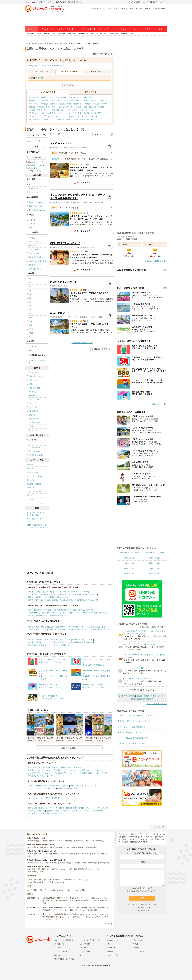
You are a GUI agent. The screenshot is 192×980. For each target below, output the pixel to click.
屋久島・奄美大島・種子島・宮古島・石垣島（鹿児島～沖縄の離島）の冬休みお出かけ (64, 600)
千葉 (60, 34)
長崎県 (146, 696)
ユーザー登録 (32, 890)
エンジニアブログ (113, 955)
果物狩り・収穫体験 (99, 100)
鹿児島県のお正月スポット (39, 645)
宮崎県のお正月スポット (82, 642)
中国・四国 (114, 34)
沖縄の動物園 (43, 841)
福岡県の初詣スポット (37, 627)
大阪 (97, 34)
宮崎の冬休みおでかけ (98, 613)
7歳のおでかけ (155, 568)
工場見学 (87, 104)
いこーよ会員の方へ (142, 911)
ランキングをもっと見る (157, 704)
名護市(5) (39, 78)
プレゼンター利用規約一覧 (90, 940)
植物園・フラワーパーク (39, 100)
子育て (147, 29)
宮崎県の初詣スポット (57, 630)
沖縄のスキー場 (47, 869)
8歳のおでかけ (130, 573)
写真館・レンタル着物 (52, 119)
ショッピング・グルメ (35, 476)
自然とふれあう (34, 788)
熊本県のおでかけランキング (92, 770)
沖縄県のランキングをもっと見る (142, 690)
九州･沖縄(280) (46, 65)
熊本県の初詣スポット (98, 627)
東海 (70, 34)
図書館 (39, 110)
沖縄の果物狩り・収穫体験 (37, 872)
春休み (123, 9)
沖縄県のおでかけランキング (40, 776)
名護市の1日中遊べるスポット (130, 732)
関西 (93, 34)
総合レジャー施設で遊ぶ (38, 786)
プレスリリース (139, 951)
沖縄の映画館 (64, 863)
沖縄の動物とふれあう (62, 847)
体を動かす (62, 788)
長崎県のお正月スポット (82, 640)
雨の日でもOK (132, 9)
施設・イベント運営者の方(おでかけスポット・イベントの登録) (62, 890)
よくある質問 (85, 944)
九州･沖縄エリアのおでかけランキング (44, 767)
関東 (46, 34)
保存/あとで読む (134, 2)
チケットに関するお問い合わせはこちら (142, 904)
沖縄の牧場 (79, 841)
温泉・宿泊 (73, 788)
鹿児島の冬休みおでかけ (38, 615)
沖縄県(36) (60, 65)
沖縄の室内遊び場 (51, 863)
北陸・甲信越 (83, 34)
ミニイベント (31, 499)
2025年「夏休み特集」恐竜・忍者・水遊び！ (36, 514)
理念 (109, 944)
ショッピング (70, 113)
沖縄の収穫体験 (77, 847)
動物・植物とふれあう (59, 786)
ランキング (87, 29)
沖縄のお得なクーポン (35, 854)
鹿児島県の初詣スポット (79, 630)
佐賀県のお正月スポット (60, 640)
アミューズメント (68, 116)
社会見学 (78, 104)
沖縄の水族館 (104, 863)
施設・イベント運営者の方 (64, 940)
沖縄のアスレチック (82, 854)
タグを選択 (37, 158)
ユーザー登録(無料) (150, 2)
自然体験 (30, 465)
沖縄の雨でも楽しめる (35, 863)
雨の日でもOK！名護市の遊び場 (131, 727)
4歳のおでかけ (130, 563)
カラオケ (55, 116)
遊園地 (43, 97)
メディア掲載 (85, 951)
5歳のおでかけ (155, 563)
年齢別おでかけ (105, 29)
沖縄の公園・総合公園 (99, 854)
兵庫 (105, 34)
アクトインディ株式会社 (135, 936)
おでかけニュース (128, 29)
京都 (101, 34)
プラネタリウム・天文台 (39, 116)
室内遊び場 (34, 97)
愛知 (74, 34)
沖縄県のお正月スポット (62, 645)
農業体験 (44, 104)
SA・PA (94, 116)
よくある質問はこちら (142, 907)
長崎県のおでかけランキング (66, 770)
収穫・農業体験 (49, 788)
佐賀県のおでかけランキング (40, 770)
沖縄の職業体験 (90, 847)
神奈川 (55, 34)
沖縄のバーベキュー (57, 841)
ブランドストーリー (140, 940)
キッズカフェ (83, 116)
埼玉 (64, 34)
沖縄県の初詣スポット (100, 630)
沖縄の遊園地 (32, 841)
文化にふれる (91, 786)
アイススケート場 (37, 113)
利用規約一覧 (59, 944)
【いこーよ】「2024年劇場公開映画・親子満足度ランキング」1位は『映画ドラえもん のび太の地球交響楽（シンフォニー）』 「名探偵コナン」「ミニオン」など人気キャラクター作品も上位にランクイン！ (75, 917)
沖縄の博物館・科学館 (78, 863)
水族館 (92, 97)
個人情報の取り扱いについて (142, 888)
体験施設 (96, 104)
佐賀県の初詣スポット (57, 627)
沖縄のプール (89, 841)
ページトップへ (158, 827)
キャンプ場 (56, 100)
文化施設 (40, 107)
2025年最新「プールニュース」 (36, 520)
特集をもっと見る (160, 404)
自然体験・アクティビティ (74, 119)
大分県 (161, 696)
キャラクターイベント (35, 503)
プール (47, 110)
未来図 (135, 944)
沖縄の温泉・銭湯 (33, 869)
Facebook (58, 955)
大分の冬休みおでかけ (78, 613)
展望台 (105, 104)
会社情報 (136, 948)
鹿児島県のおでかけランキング (93, 773)
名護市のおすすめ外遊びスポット (132, 744)
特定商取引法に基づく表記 (64, 959)
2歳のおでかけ (130, 558)
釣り (78, 100)
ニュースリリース (61, 951)
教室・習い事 (83, 113)
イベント (45, 29)
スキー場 (89, 110)
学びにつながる (77, 786)
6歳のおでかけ (130, 568)
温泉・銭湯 (66, 110)
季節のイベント (32, 488)
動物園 (64, 97)
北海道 (39, 34)
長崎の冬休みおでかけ (37, 613)
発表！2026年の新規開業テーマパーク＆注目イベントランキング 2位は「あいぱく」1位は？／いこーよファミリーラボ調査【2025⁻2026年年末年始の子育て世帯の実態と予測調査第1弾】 (75, 901)
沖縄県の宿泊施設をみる (82, 343)
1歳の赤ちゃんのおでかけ (155, 553)
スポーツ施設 (76, 107)
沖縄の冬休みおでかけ (59, 615)
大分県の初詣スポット (37, 630)
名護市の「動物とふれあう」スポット (134, 721)
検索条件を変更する (101, 349)
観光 (100, 113)
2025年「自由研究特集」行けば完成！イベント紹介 (36, 526)
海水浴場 (55, 110)
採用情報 (110, 951)
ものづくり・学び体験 (35, 492)
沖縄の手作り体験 (46, 847)
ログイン (163, 2)
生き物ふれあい (32, 472)
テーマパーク (53, 97)
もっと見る (107, 924)
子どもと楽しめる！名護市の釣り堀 (133, 738)
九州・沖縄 (125, 34)
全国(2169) (33, 65)
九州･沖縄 (123, 696)
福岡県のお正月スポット (38, 640)
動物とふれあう (145, 9)
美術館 (32, 107)
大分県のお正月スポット (60, 642)
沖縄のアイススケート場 (63, 869)
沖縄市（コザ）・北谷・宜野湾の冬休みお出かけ (48, 592)
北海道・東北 (31, 34)
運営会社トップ (113, 940)
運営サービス (112, 948)
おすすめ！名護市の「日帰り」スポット (135, 716)
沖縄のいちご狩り (93, 869)
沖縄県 (150, 699)
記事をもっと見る (69, 748)
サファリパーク (75, 97)
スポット (32, 29)
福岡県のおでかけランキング (74, 767)
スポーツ (30, 468)
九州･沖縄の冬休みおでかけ (40, 610)
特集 (160, 29)
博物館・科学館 (66, 104)
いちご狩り (34, 104)
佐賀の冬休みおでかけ (82, 610)
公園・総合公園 (90, 107)
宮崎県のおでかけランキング (66, 773)
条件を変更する (69, 85)
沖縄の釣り (69, 841)
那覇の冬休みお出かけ (80, 592)
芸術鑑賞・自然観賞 (34, 484)
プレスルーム (85, 948)
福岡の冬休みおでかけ (62, 610)
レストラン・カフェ (54, 113)
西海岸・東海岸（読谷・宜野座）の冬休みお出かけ (49, 597)
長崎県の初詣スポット (78, 627)
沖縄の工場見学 (33, 847)
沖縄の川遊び (32, 856)
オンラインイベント (65, 29)
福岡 (131, 34)
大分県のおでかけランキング (40, 773)
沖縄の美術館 (93, 863)
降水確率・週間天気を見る (156, 261)
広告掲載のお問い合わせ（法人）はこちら (142, 891)
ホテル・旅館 (78, 110)
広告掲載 (58, 948)
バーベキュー (68, 100)
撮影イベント (31, 480)
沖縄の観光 (100, 841)
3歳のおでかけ (155, 558)
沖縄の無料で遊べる (52, 854)
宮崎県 (134, 699)
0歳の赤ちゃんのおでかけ (130, 553)
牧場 (85, 97)
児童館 (32, 110)
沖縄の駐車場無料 (67, 854)
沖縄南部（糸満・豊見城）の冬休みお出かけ (78, 594)
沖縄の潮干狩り (79, 869)
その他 (90, 119)
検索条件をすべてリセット (103, 54)
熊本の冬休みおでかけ (57, 613)
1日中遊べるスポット (159, 9)
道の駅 (94, 113)
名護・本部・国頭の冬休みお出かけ (43, 594)
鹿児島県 (142, 699)
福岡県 (132, 696)
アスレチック (63, 107)
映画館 (101, 107)
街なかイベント (32, 495)
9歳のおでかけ (155, 573)
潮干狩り (53, 104)
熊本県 (153, 696)
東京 (50, 34)
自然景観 (85, 100)
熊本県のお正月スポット (38, 642)
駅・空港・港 (35, 119)
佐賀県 (139, 696)
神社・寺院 (51, 107)
